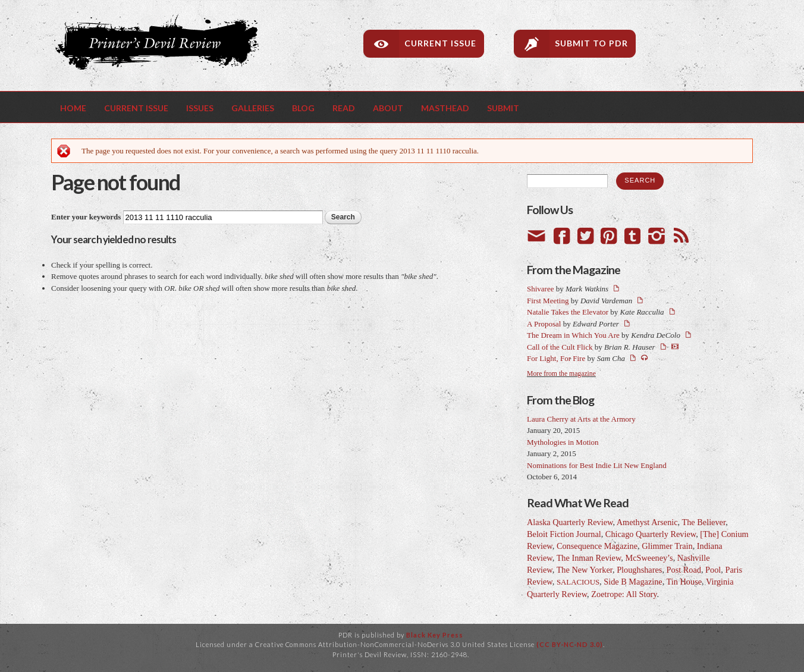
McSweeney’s (649, 558)
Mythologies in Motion (563, 442)
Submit (503, 108)
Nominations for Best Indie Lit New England (597, 465)
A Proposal (544, 324)
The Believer (703, 522)
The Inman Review (589, 558)
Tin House (684, 582)
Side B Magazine (633, 582)
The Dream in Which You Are (573, 335)
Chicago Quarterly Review (651, 534)
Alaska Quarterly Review (570, 522)
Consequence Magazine (597, 546)
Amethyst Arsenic (647, 522)
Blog (303, 108)
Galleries (253, 108)
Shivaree (540, 289)
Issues (200, 108)
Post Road (684, 570)
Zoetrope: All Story (624, 594)
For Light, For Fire (556, 358)
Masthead (445, 108)
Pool (713, 570)
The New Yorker (585, 570)
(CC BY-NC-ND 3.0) (570, 644)
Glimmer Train (667, 546)
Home (73, 108)
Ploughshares (639, 570)
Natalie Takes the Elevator (568, 312)
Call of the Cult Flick (560, 347)
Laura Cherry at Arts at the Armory (581, 419)
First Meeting (548, 301)
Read (344, 108)
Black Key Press (435, 635)
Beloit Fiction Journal (564, 534)
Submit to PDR (591, 43)
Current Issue (440, 43)
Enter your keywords (87, 217)
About (388, 108)
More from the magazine (561, 374)
